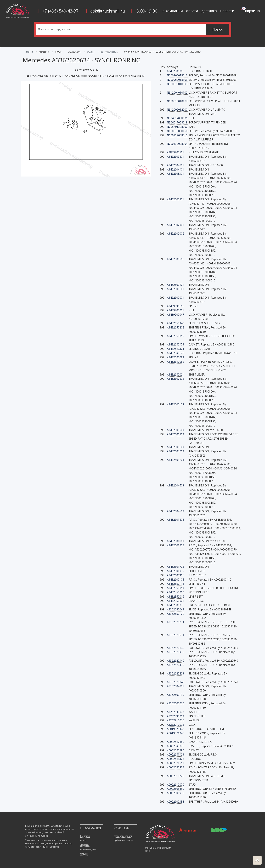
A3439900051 (176, 310)
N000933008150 (177, 131)
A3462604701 (176, 165)
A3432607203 (176, 379)
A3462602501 (176, 199)
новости (227, 11)
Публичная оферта (124, 840)
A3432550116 (176, 584)
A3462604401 (176, 169)
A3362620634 (176, 635)
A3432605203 (176, 460)
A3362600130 (176, 695)
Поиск (217, 29)
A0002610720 (176, 776)
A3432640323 (176, 349)
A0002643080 (176, 746)
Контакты (85, 836)
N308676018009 (177, 84)
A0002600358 (176, 802)
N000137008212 (177, 135)
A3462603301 (176, 174)
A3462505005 (176, 71)
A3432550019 (176, 592)
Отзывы (84, 854)
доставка (209, 11)
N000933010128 (177, 101)
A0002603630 (176, 789)
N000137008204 (177, 144)
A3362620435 (176, 652)
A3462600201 (176, 285)
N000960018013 (177, 75)
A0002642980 (176, 750)
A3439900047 (176, 315)
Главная (29, 52)
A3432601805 (176, 520)
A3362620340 (176, 661)
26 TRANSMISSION (109, 52)
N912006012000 (177, 110)
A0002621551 (176, 763)
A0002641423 (176, 754)
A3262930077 (176, 712)
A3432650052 (176, 336)
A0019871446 (176, 733)
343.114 (91, 52)
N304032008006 (177, 118)
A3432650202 (176, 327)
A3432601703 (176, 567)
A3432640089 (176, 362)
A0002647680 (176, 742)
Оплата (84, 840)
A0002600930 (176, 793)
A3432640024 (176, 375)
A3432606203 (176, 434)
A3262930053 (176, 716)
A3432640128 (176, 353)
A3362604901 (176, 686)
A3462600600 (176, 259)
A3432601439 (176, 571)
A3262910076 (176, 720)
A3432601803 (176, 541)
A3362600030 (176, 703)
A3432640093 (176, 357)
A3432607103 (176, 404)
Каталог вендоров (123, 836)
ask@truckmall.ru (108, 11)
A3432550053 (176, 588)
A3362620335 (176, 665)
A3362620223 (176, 673)
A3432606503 (176, 430)
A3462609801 (176, 157)
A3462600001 (176, 298)
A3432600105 (176, 580)
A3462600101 (176, 289)
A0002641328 (176, 759)
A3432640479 (176, 344)
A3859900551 (176, 152)
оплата (192, 11)
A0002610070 (176, 785)
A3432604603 (176, 485)
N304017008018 (177, 122)
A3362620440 (176, 648)
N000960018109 (177, 80)
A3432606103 (176, 447)
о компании (173, 11)
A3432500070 (176, 605)
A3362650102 (176, 614)
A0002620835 (176, 767)
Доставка (85, 845)
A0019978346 (176, 729)
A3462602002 (176, 234)
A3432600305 (176, 575)
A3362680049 (176, 609)
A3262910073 (176, 725)
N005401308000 (177, 127)
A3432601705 (176, 545)
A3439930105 (176, 306)
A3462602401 (176, 225)
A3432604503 (176, 511)
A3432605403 (176, 451)
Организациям (88, 849)
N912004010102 (177, 93)
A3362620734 (176, 622)
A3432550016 (176, 597)
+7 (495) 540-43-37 (60, 11)
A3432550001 (176, 601)
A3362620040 (176, 682)
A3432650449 (176, 323)
